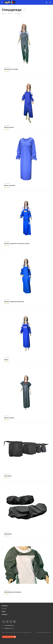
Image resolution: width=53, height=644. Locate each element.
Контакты (5, 614)
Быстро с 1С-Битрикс (8, 637)
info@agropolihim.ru (9, 628)
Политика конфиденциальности (44, 632)
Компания (5, 606)
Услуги (4, 611)
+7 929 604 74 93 (9, 625)
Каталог (4, 609)
